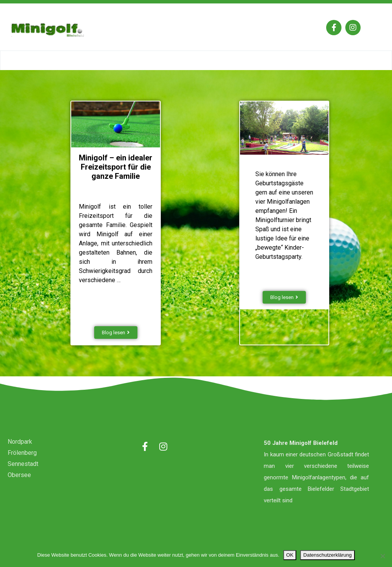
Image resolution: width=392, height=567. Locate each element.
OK (290, 555)
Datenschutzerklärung (327, 555)
